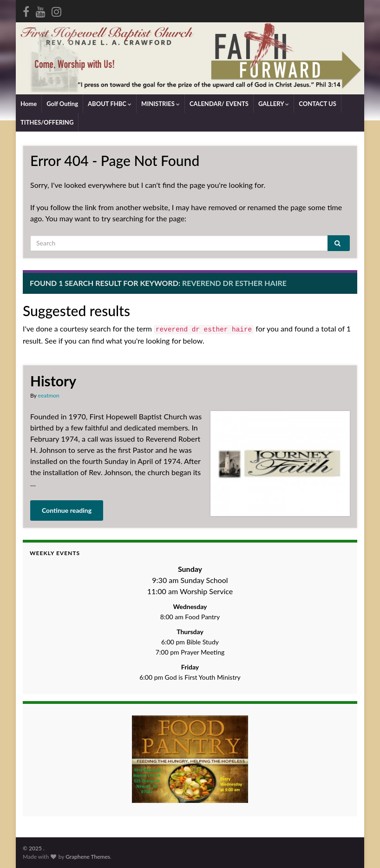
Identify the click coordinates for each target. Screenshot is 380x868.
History (53, 381)
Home (29, 104)
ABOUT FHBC (110, 104)
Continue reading (67, 510)
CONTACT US (318, 104)
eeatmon (49, 395)
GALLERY (274, 104)
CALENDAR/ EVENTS (219, 104)
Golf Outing (62, 104)
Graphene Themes (88, 857)
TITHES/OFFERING (47, 122)
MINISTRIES (161, 104)
